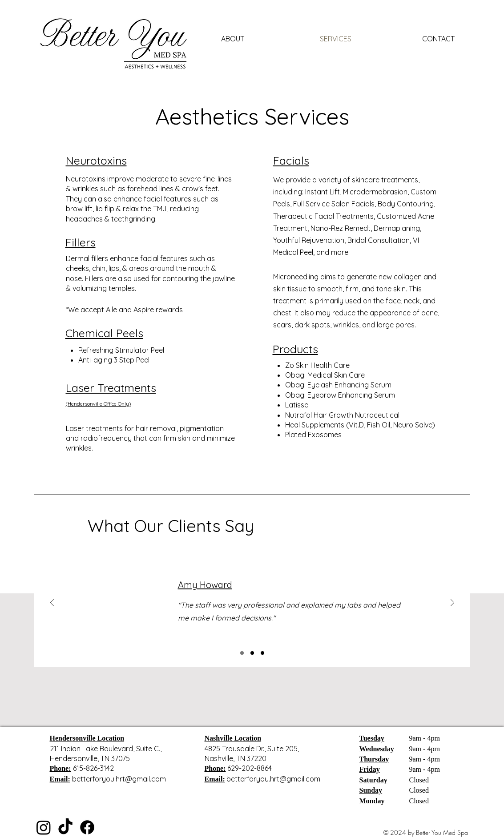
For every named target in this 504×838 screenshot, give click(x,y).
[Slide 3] (262, 653)
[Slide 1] (242, 653)
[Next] (452, 603)
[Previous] (52, 603)
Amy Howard (205, 585)
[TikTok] (65, 827)
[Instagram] (44, 827)
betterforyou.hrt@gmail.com (119, 779)
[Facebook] (87, 827)
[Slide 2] (252, 653)
